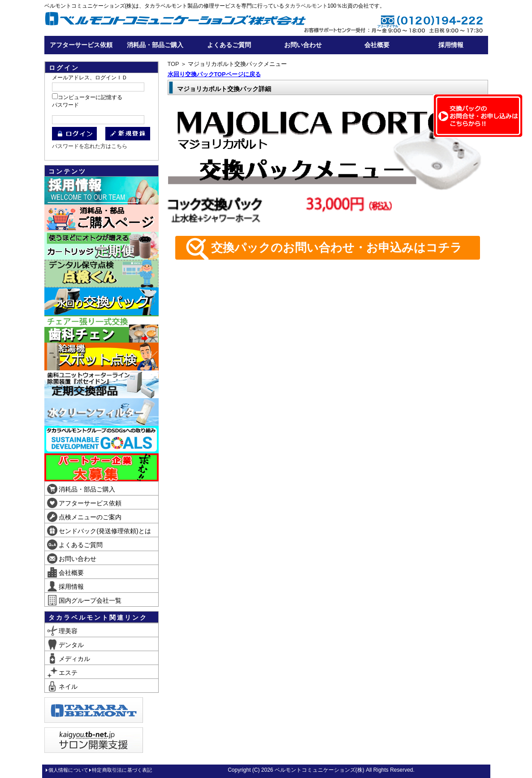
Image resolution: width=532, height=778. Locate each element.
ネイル (63, 687)
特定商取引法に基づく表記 (122, 770)
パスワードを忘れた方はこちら (90, 146)
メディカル (69, 659)
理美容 (63, 631)
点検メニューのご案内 (84, 517)
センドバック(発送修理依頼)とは (99, 531)
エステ (63, 673)
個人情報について (69, 770)
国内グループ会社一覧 (84, 600)
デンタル (66, 645)
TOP (173, 64)
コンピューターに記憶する (90, 97)
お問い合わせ (303, 45)
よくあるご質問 (229, 45)
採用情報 (451, 45)
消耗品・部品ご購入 (155, 45)
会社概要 (377, 45)
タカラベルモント (306, 6)
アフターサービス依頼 (81, 45)
